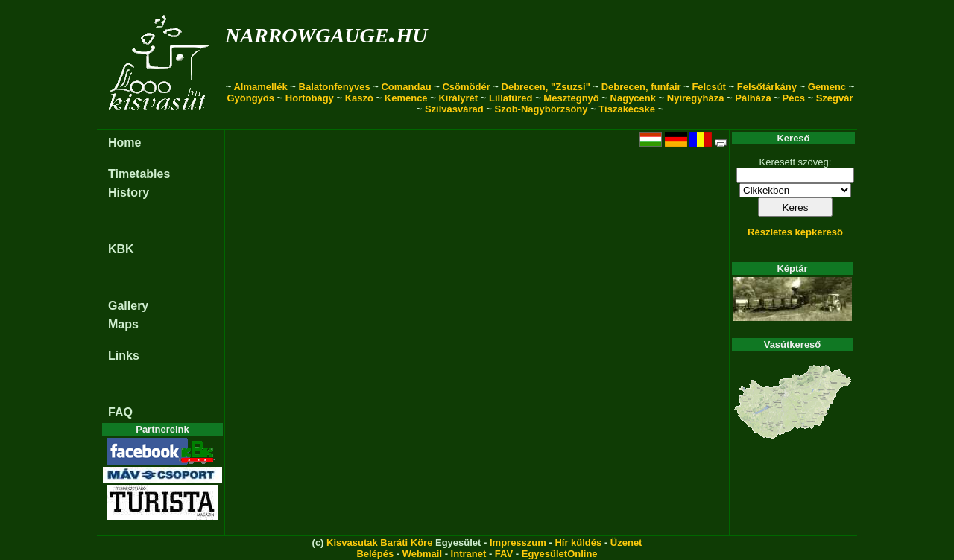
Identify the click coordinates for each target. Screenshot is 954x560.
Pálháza (753, 98)
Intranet (469, 554)
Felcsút (709, 87)
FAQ (120, 412)
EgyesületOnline (560, 554)
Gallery (128, 306)
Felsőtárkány (767, 87)
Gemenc (827, 87)
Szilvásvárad (454, 109)
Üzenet (626, 542)
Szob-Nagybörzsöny (541, 109)
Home (124, 143)
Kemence (406, 98)
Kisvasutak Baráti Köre (379, 542)
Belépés (375, 554)
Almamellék (260, 87)
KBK (121, 249)
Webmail (422, 554)
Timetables (139, 174)
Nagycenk (633, 98)
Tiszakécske (627, 109)
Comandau (406, 87)
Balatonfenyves (335, 87)
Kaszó (359, 98)
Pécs (794, 98)
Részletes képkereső (795, 232)
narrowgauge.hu (326, 32)
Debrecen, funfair (641, 87)
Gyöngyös (250, 98)
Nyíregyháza (696, 98)
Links (124, 356)
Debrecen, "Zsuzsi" (546, 87)
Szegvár (835, 98)
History (129, 192)
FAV (504, 554)
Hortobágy (310, 98)
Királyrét (458, 98)
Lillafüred (511, 98)
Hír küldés (578, 542)
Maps (123, 324)
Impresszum (518, 542)
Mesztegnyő (571, 98)
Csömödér (466, 87)
